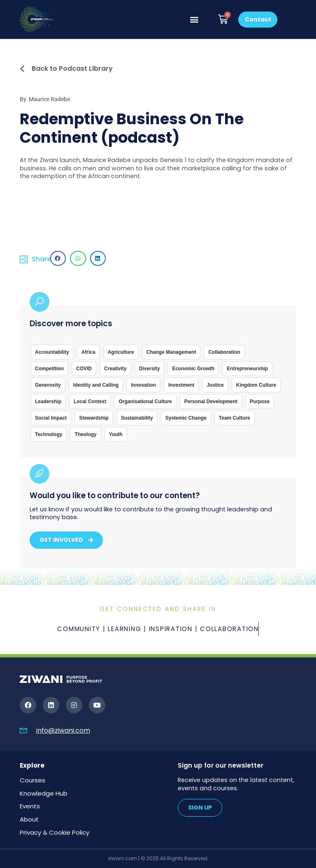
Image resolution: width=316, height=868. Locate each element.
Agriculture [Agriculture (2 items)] (121, 352)
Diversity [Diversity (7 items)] (150, 369)
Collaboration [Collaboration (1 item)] (224, 352)
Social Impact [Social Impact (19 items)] (51, 418)
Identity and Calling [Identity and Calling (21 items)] (96, 385)
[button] (194, 20)
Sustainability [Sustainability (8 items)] (137, 418)
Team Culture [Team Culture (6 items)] (235, 418)
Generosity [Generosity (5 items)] (48, 385)
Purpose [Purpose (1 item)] (260, 402)
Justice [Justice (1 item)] (215, 385)
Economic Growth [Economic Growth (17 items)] (193, 369)
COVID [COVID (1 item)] (84, 369)
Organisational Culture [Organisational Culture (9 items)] (145, 402)
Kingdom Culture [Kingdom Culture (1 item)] (256, 385)
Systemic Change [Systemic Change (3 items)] (186, 418)
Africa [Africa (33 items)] (88, 352)
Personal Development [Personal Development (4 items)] (211, 402)
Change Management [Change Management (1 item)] (171, 352)
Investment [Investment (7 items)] (181, 385)
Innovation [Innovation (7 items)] (143, 385)
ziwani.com (122, 858)
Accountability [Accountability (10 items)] (52, 352)
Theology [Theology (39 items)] (85, 434)
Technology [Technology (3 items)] (49, 434)
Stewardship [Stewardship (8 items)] (94, 418)
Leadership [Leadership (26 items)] (48, 402)
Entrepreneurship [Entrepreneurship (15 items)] (247, 369)
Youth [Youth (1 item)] (116, 434)
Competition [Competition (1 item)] (49, 369)
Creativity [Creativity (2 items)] (115, 369)
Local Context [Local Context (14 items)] (90, 402)
